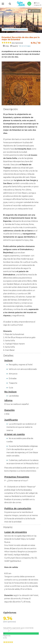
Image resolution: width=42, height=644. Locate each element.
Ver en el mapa (25, 46)
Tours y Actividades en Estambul (14, 29)
